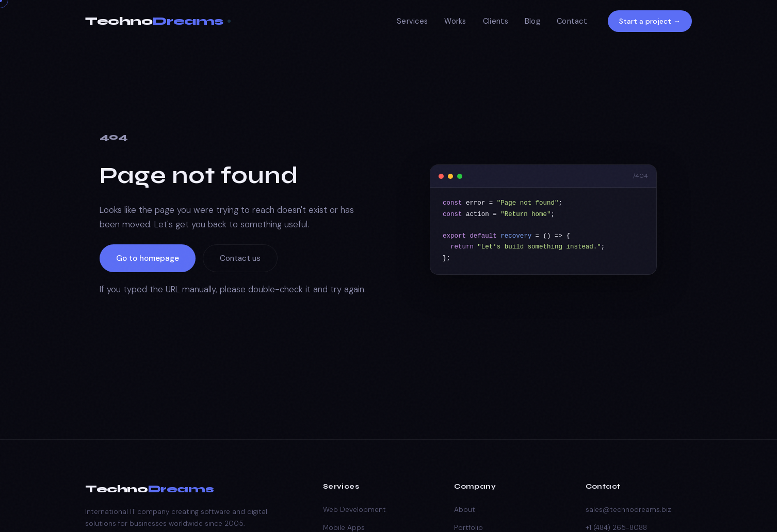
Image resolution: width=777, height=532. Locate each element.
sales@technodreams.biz (628, 510)
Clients (496, 21)
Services (412, 21)
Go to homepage (148, 258)
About (465, 510)
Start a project (650, 21)
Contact (572, 21)
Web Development (354, 510)
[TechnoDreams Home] (158, 21)
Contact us (240, 258)
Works (455, 21)
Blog (532, 21)
